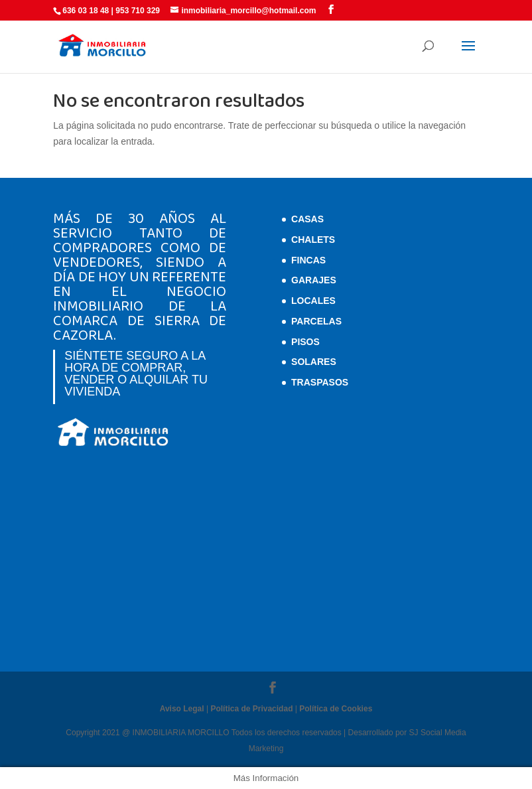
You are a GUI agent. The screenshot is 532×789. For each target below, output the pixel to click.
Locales (313, 301)
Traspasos (320, 382)
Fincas (308, 260)
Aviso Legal (182, 709)
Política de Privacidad (251, 709)
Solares (314, 362)
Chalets (313, 240)
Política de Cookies (336, 709)
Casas (307, 219)
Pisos (305, 342)
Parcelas (316, 321)
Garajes (314, 280)
